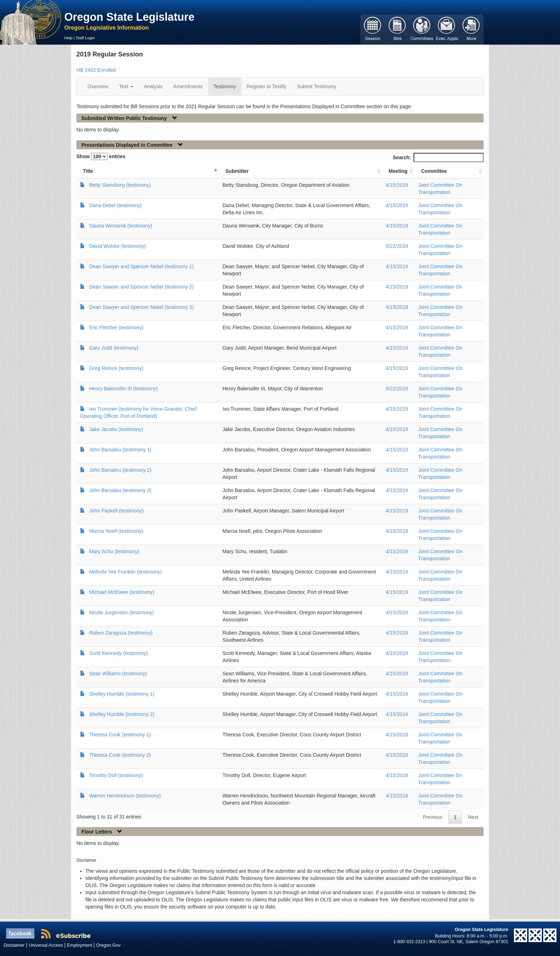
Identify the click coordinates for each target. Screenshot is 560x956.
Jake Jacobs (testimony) (116, 429)
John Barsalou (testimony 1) (120, 450)
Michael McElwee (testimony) (122, 592)
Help (68, 38)
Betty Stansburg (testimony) (120, 185)
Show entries (101, 156)
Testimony (225, 86)
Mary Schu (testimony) (114, 551)
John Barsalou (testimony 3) (120, 490)
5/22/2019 (397, 246)
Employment (80, 945)
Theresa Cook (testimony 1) (120, 735)
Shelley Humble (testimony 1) (122, 694)
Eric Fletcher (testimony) (116, 327)
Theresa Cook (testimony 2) (120, 755)
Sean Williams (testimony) (118, 674)
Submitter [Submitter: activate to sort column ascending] (237, 171)
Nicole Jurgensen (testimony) (122, 612)
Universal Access (46, 945)
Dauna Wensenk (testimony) (121, 226)
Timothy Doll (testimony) (116, 775)
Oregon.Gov (108, 945)
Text (126, 86)
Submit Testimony (317, 86)
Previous (432, 817)
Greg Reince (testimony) (116, 368)
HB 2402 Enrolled (96, 70)
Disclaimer (14, 945)
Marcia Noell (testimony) (116, 531)
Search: (438, 157)
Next (473, 817)
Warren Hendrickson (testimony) (125, 796)
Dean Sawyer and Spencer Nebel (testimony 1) (142, 266)
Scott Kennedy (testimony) (119, 653)
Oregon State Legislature (129, 17)
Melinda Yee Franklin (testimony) (126, 572)
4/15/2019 (397, 185)
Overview (98, 86)
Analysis (153, 86)
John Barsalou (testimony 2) (120, 470)
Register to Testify (267, 86)
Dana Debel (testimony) (116, 205)
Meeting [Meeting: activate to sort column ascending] (398, 171)
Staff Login (85, 38)
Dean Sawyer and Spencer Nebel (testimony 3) (142, 307)
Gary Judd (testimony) (114, 348)
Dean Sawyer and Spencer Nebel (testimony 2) (142, 287)
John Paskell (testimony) (117, 511)
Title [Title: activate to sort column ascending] (88, 171)
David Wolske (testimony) (117, 246)
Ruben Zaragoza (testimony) (121, 633)
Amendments (188, 86)
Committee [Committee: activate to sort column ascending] (434, 171)
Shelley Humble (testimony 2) (122, 714)
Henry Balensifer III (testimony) (124, 389)
